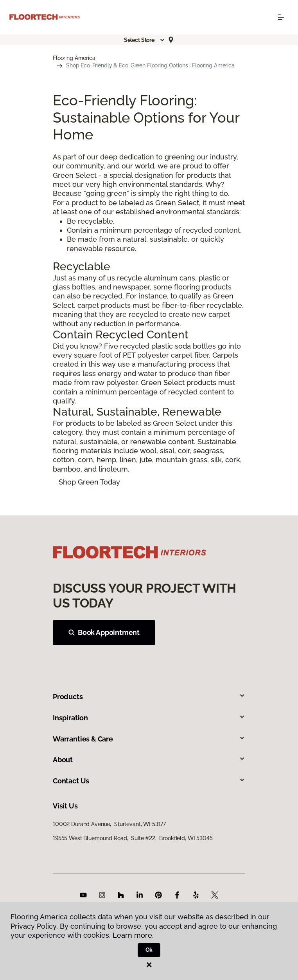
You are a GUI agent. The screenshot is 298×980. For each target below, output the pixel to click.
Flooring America (74, 58)
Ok (149, 950)
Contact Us (149, 781)
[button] (145, 40)
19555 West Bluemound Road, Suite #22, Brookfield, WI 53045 (133, 838)
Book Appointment (104, 632)
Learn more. (133, 935)
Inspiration (149, 718)
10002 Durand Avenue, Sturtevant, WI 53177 (109, 824)
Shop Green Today (89, 482)
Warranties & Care (149, 739)
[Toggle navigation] (281, 17)
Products (149, 697)
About (149, 760)
